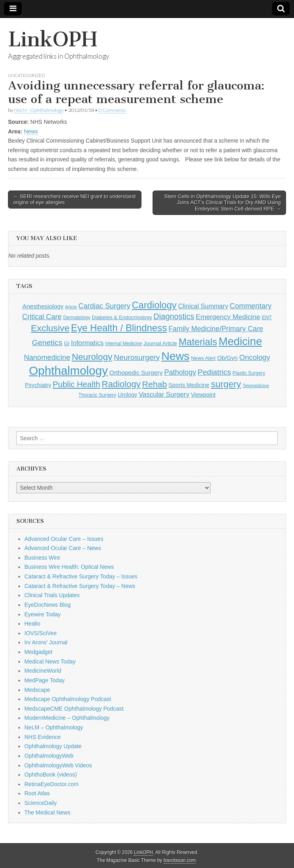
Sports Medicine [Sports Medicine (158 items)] (189, 385)
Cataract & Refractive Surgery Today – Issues (81, 576)
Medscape (37, 690)
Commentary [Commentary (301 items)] (251, 306)
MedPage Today (45, 680)
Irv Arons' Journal (46, 642)
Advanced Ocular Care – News (63, 548)
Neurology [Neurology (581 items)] (92, 357)
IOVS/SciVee (41, 633)
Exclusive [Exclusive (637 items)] (50, 328)
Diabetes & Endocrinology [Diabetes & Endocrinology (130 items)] (122, 317)
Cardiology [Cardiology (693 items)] (154, 305)
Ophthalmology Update (53, 746)
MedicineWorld (43, 671)
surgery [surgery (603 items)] (226, 384)
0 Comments (112, 110)
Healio (32, 624)
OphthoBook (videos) (51, 775)
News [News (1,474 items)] (175, 356)
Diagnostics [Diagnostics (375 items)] (174, 316)
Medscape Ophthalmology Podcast (68, 699)
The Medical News (47, 812)
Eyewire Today (43, 614)
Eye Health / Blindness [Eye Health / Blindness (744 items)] (119, 328)
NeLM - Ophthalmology (39, 110)
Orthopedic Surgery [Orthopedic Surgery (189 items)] (136, 372)
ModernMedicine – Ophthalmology (67, 718)
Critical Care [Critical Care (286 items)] (42, 317)
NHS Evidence (43, 737)
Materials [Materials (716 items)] (198, 342)
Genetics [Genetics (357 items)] (47, 343)
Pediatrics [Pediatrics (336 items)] (214, 372)
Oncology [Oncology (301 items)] (255, 357)
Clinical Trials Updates (52, 595)
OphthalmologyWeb (49, 756)
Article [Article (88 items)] (71, 307)
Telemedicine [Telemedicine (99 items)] (256, 385)
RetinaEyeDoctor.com (51, 784)
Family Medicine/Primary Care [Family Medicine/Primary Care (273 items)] (216, 329)
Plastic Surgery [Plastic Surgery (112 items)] (249, 373)
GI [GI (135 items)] (67, 343)
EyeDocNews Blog (48, 605)
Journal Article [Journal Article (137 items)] (160, 343)
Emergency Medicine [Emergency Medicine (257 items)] (228, 317)
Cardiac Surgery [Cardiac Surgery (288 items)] (104, 306)
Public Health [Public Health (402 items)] (76, 384)
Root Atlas (37, 793)
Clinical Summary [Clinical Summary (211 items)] (203, 306)
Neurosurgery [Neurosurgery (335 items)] (137, 357)
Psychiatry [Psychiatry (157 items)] (38, 385)
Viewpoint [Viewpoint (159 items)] (203, 395)
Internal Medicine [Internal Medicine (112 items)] (123, 344)
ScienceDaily (41, 803)
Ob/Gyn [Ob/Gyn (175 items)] (227, 358)
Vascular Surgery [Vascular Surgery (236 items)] (164, 394)
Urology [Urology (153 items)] (128, 395)
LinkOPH (53, 39)
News (31, 131)
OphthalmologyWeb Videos (58, 765)
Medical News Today (50, 661)
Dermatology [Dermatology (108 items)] (77, 318)
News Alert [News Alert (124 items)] (203, 358)
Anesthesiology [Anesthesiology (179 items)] (43, 306)
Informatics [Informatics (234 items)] (87, 343)
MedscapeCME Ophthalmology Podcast (74, 709)
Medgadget (38, 652)
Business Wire (42, 558)
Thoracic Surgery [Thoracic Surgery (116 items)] (97, 395)
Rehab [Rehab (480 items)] (155, 384)
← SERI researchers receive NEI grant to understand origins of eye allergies (74, 200)
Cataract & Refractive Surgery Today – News (80, 586)
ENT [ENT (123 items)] (267, 318)
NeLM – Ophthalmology (54, 727)
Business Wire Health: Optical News (69, 567)
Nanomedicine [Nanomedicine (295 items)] (47, 358)
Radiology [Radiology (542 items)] (121, 384)
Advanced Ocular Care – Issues (64, 539)
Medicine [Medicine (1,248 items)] (240, 341)
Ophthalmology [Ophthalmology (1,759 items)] (69, 370)
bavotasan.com (180, 860)
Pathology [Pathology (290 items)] (180, 372)
